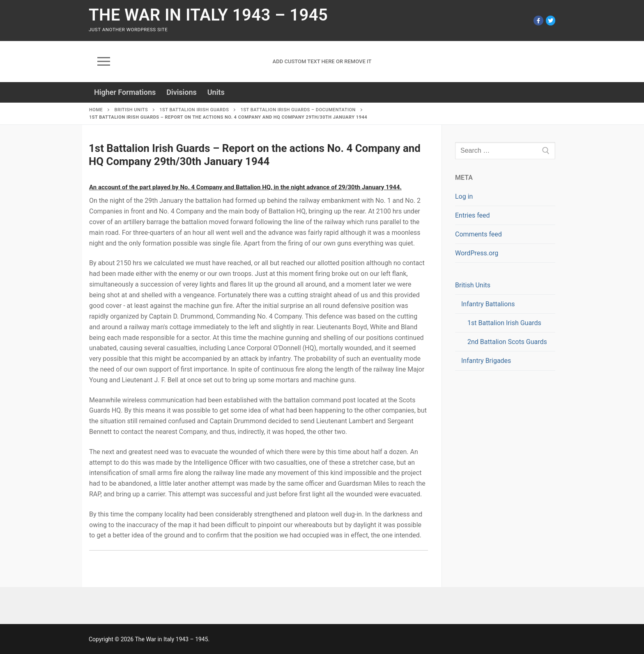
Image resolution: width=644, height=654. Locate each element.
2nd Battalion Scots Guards (507, 342)
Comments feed (478, 234)
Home (96, 110)
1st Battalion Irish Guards (194, 110)
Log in (464, 196)
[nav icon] (104, 62)
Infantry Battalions (489, 304)
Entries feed (473, 215)
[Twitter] (551, 20)
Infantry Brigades (486, 361)
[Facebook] (538, 20)
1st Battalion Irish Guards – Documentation (298, 110)
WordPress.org (477, 253)
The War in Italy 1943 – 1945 (208, 15)
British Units (131, 110)
